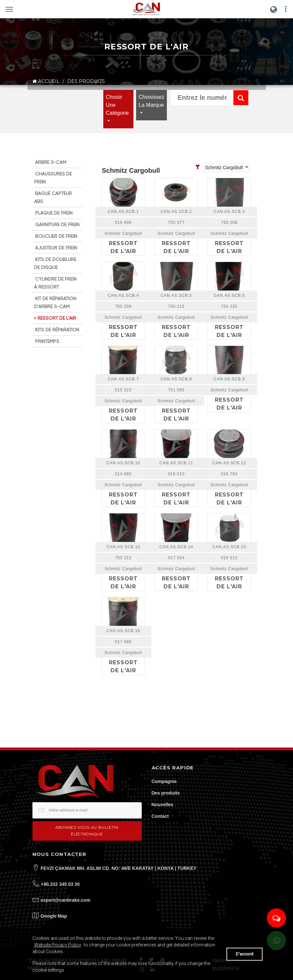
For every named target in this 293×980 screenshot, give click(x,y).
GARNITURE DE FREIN (57, 225)
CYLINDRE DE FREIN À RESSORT (55, 283)
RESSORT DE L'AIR (57, 318)
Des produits (166, 793)
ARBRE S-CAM (51, 162)
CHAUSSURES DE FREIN (53, 178)
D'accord (244, 954)
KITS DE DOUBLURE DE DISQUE (55, 263)
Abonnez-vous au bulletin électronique (87, 831)
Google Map (54, 916)
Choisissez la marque (151, 101)
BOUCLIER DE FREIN (56, 236)
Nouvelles (163, 805)
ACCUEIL (46, 81)
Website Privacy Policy (58, 945)
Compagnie (164, 781)
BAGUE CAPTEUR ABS (53, 197)
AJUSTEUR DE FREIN (56, 248)
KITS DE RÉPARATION (57, 330)
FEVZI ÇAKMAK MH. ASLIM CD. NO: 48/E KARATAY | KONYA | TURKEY (119, 868)
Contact (160, 816)
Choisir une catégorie (117, 105)
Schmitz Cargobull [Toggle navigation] (224, 167)
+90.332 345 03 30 (60, 884)
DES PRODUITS (86, 81)
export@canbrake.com (66, 900)
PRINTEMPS (47, 341)
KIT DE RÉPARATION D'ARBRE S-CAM (55, 302)
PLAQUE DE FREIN (54, 213)
